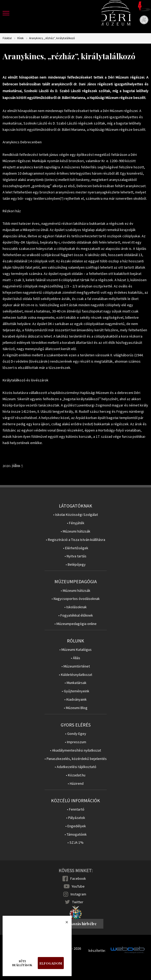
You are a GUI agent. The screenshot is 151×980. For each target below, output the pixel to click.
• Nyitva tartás (75, 556)
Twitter (78, 902)
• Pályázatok (76, 818)
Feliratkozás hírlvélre (78, 924)
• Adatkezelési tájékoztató (75, 767)
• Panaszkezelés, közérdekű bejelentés (76, 759)
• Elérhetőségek (76, 548)
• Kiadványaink (75, 699)
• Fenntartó (76, 809)
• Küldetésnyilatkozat (75, 675)
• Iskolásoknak (75, 607)
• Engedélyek (76, 826)
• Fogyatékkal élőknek (76, 615)
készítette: (97, 951)
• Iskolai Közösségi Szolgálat (75, 515)
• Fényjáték (76, 523)
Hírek (20, 38)
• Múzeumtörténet (76, 666)
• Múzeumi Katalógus (75, 650)
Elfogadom (51, 963)
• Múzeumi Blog (76, 708)
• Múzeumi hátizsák (75, 531)
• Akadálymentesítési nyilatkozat (75, 750)
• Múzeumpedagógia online (75, 624)
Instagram (78, 894)
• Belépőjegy (76, 565)
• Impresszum (75, 742)
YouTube (78, 886)
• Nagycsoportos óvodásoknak (76, 599)
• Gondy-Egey (76, 734)
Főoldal (7, 38)
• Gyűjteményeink (75, 691)
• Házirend (76, 784)
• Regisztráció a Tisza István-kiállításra (75, 540)
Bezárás (64, 924)
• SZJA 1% (75, 843)
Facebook (78, 878)
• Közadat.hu (76, 775)
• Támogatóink (76, 834)
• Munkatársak (75, 683)
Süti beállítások (22, 963)
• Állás (75, 658)
